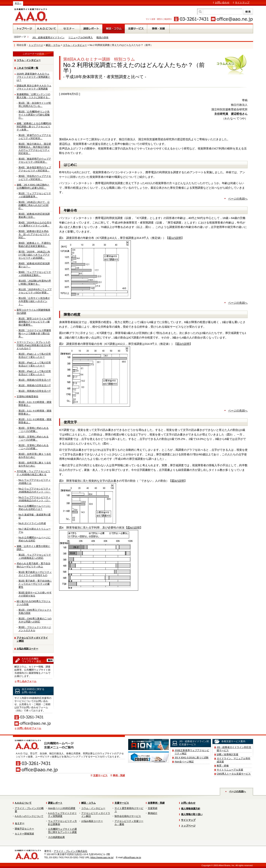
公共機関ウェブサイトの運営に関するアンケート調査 (62, 831)
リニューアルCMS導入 (81, 38)
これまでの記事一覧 (27, 68)
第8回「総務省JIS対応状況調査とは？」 (34, 265)
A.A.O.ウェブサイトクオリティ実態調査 (62, 815)
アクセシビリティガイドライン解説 (32, 639)
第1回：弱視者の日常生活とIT (35, 380)
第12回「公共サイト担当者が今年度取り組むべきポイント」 (34, 301)
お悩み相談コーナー (27, 649)
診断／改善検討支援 (227, 754)
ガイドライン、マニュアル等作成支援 (233, 760)
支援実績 (153, 808)
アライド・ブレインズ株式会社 (71, 851)
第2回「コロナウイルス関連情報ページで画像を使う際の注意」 (35, 333)
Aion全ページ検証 (184, 762)
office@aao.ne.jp (132, 857)
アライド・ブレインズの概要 (29, 810)
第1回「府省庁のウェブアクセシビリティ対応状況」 (35, 137)
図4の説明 (134, 528)
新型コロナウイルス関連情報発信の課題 (33, 311)
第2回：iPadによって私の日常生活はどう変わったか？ (35, 355)
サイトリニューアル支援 (230, 770)
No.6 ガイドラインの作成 (32, 523)
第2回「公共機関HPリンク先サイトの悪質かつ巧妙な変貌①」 (34, 115)
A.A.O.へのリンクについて (29, 816)
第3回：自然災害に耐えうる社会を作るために (35, 456)
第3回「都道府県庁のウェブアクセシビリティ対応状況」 (35, 160)
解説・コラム (53, 45)
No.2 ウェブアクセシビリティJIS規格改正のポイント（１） (35, 490)
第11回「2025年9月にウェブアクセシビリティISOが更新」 (35, 291)
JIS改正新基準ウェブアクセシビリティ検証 (192, 752)
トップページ (36, 45)
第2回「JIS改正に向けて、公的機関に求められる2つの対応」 (34, 205)
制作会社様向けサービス (128, 816)
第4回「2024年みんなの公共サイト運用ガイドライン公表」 (35, 224)
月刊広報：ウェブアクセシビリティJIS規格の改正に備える (33, 473)
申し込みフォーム (27, 681)
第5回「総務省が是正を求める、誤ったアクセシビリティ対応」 (34, 234)
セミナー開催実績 (24, 834)
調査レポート (55, 803)
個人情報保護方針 (191, 809)
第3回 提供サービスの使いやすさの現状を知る (35, 594)
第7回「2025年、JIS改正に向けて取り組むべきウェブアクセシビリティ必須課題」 (34, 255)
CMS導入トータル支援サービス (234, 774)
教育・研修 (223, 766)
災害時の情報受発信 (27, 396)
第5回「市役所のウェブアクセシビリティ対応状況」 (35, 178)
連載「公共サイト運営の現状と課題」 (33, 548)
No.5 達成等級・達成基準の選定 (35, 516)
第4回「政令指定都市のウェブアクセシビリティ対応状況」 (35, 169)
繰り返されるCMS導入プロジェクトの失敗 (34, 603)
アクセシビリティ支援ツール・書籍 (129, 823)
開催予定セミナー (24, 829)
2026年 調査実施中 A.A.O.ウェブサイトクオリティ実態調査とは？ (33, 77)
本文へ (18, 3)
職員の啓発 (102, 38)
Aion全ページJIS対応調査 (62, 808)
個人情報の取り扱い (192, 814)
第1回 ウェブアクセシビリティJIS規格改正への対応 (35, 556)
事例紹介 (153, 813)
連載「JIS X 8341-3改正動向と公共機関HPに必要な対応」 (33, 186)
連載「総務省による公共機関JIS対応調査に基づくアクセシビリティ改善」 (34, 127)
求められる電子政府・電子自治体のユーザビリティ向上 (33, 565)
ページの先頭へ (238, 199)
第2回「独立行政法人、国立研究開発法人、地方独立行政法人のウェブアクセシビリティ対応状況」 (35, 149)
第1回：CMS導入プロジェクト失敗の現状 (35, 611)
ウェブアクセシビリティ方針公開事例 (62, 823)
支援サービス (100, 775)
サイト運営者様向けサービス (129, 810)
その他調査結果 (56, 837)
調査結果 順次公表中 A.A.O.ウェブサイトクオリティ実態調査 (34, 87)
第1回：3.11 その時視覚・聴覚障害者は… (35, 404)
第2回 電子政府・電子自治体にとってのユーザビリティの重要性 (35, 584)
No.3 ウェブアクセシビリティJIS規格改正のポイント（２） (35, 499)
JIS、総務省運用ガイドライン (48, 38)
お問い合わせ (222, 2)
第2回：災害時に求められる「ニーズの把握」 (34, 430)
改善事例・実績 (156, 803)
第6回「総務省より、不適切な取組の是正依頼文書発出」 (35, 245)
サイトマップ (242, 2)
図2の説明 (183, 344)
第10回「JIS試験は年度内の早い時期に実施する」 (35, 282)
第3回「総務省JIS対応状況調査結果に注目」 (34, 215)
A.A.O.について (23, 803)
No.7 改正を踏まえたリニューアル (35, 530)
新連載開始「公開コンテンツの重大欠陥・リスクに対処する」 (33, 96)
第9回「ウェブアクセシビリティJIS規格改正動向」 (35, 274)
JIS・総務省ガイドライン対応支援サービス (234, 749)
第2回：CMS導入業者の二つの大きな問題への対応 (35, 620)
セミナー (20, 823)
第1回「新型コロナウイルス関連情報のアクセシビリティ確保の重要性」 (35, 322)
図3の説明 (178, 481)
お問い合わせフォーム (29, 728)
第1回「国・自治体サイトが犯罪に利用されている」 (35, 104)
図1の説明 (175, 238)
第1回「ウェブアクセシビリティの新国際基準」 (35, 195)
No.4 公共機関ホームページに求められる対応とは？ (35, 508)
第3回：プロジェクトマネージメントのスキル (35, 629)
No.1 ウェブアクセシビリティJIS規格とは (35, 482)
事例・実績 (119, 775)
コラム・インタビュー (75, 45)
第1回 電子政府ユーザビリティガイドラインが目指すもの (35, 574)
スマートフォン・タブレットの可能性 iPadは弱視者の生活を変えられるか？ (34, 345)
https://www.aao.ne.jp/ (102, 857)
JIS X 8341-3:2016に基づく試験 (192, 758)
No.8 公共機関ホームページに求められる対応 (35, 539)
